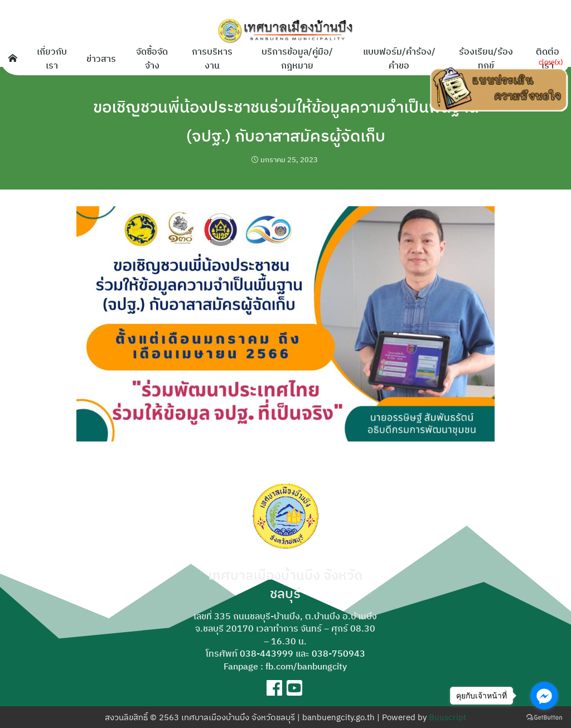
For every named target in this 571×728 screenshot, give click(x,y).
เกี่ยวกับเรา (52, 58)
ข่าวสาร (101, 58)
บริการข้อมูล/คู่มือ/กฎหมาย (297, 58)
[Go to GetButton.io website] (544, 717)
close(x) (551, 62)
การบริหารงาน (212, 58)
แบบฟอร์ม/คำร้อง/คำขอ (399, 58)
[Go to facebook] (544, 696)
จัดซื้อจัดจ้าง (152, 58)
